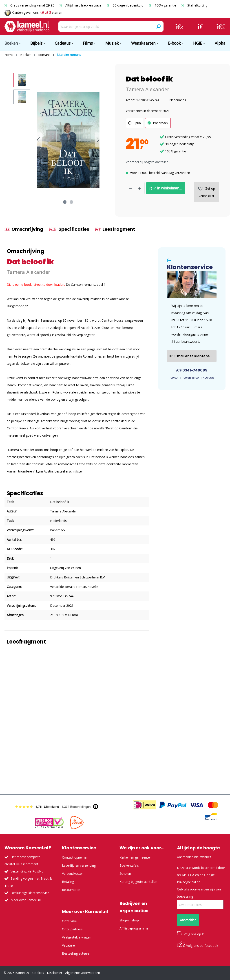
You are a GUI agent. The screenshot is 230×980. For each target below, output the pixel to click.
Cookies (38, 973)
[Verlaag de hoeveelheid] (130, 188)
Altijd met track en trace (81, 5)
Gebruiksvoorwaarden (193, 889)
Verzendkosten (73, 873)
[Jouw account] (179, 26)
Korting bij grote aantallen (138, 882)
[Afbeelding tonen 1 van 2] (65, 202)
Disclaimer (55, 973)
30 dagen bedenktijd (125, 5)
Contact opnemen (75, 857)
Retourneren (71, 890)
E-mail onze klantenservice (193, 356)
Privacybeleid (186, 882)
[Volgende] (98, 140)
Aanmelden (188, 920)
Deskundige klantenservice (30, 893)
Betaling (68, 882)
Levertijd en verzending (79, 865)
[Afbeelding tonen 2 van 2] (71, 202)
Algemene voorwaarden (83, 973)
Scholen (125, 873)
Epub (137, 123)
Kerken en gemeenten (136, 857)
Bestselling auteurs (76, 953)
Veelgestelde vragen (77, 937)
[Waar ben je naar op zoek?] (106, 26)
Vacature (68, 945)
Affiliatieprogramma (134, 928)
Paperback (161, 123)
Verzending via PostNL (27, 871)
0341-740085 (192, 370)
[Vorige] (38, 140)
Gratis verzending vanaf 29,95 (30, 5)
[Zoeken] (158, 26)
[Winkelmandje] (221, 26)
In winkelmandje (167, 188)
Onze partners (72, 929)
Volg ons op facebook (198, 946)
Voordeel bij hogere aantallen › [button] (148, 162)
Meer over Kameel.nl (26, 900)
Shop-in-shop (129, 920)
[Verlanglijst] (201, 26)
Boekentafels (129, 865)
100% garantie (163, 5)
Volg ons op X (190, 934)
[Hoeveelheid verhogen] (140, 188)
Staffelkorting (195, 5)
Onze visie (69, 921)
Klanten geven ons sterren (33, 12)
